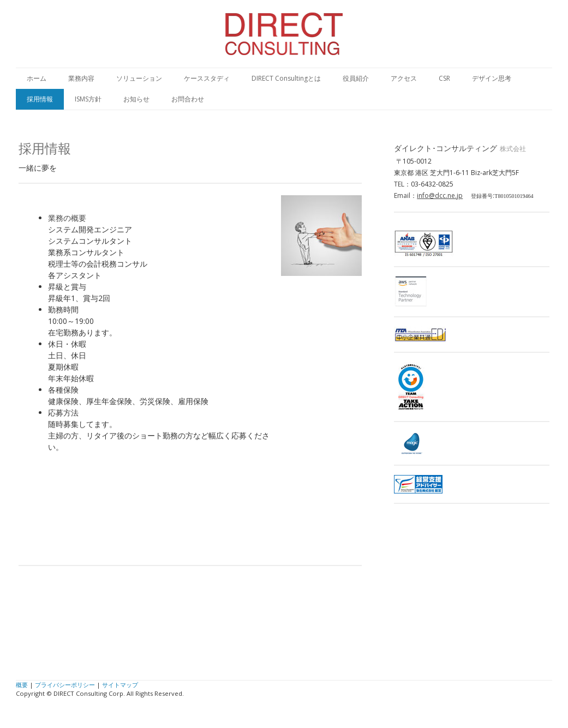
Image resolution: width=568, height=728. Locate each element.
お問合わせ (188, 99)
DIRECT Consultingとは (286, 78)
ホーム (37, 78)
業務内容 (81, 78)
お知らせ (136, 99)
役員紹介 (356, 78)
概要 (22, 685)
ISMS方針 (88, 99)
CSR (444, 78)
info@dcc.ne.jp (440, 195)
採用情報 (40, 99)
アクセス (404, 78)
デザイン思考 (492, 78)
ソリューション (139, 78)
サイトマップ (120, 685)
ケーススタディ (207, 78)
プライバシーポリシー (65, 685)
